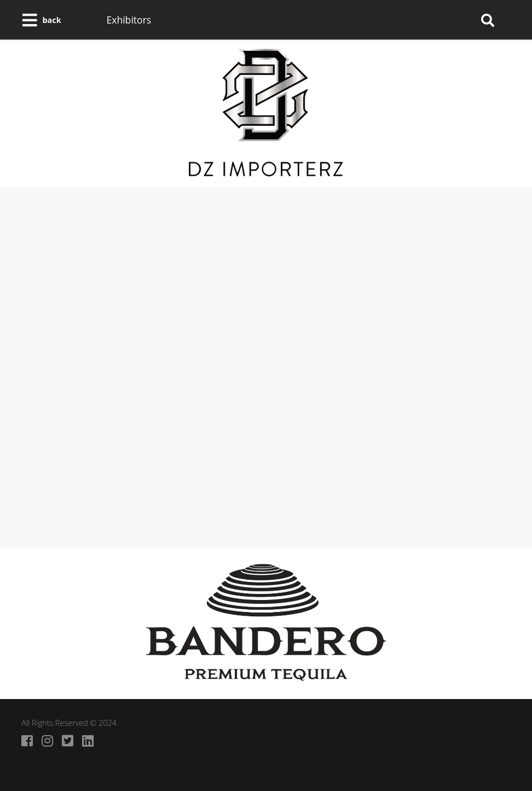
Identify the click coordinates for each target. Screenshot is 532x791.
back (51, 20)
